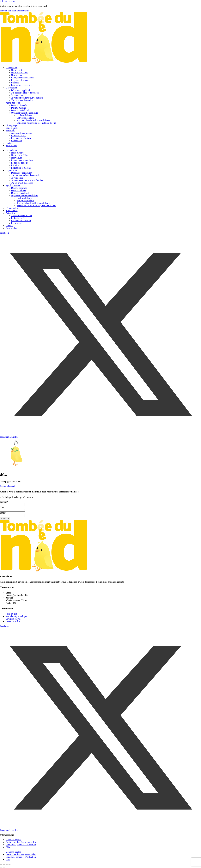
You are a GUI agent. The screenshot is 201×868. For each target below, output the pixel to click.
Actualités (10, 130)
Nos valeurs (16, 75)
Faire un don (11, 145)
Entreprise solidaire (25, 118)
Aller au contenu (7, 1)
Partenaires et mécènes (21, 85)
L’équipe (15, 83)
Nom (3, 507)
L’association (12, 68)
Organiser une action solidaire (25, 113)
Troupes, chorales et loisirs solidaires (33, 120)
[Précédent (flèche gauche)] (1, 867)
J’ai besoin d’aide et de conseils (25, 93)
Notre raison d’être (20, 73)
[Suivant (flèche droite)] (4, 867)
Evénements (17, 140)
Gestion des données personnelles (21, 842)
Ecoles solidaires (24, 115)
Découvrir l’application (22, 90)
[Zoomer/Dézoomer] (1, 865)
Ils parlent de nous (19, 80)
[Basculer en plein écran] (4, 865)
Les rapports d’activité (21, 138)
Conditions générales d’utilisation (21, 845)
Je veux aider (17, 95)
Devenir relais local (20, 110)
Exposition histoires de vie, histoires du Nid (36, 123)
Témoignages (12, 125)
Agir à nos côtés (13, 103)
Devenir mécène (18, 108)
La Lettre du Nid (19, 135)
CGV (8, 847)
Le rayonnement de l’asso (23, 78)
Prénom (4, 502)
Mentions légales (13, 840)
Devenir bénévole (19, 105)
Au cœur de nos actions (22, 133)
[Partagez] (7, 865)
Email (3, 513)
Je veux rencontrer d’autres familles (27, 98)
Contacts (9, 143)
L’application (12, 88)
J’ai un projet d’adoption (22, 100)
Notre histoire (17, 70)
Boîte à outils (12, 128)
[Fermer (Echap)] (9, 865)
